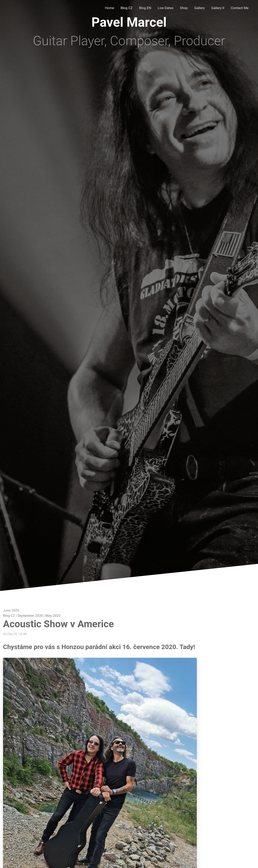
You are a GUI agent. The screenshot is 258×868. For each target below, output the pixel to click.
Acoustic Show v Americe (58, 624)
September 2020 (30, 616)
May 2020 (53, 616)
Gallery (199, 8)
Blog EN (145, 8)
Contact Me (240, 8)
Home (110, 8)
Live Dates (166, 8)
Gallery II (218, 8)
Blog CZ (126, 8)
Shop (184, 8)
